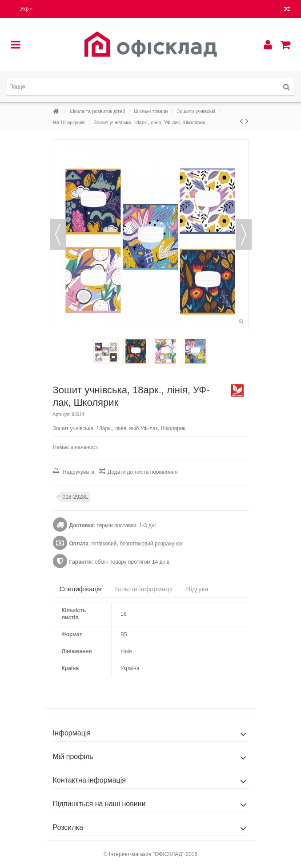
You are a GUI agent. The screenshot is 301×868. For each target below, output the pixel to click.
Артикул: (62, 414)
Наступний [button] (244, 234)
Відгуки (197, 589)
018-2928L (75, 497)
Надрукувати (78, 472)
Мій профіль (73, 757)
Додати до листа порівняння (142, 472)
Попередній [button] (58, 234)
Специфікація (81, 589)
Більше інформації (144, 589)
